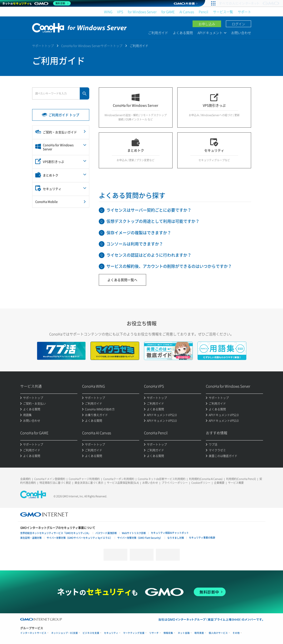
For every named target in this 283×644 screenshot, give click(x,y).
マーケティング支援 (134, 633)
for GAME (168, 12)
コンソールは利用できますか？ (135, 244)
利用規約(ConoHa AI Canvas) (206, 479)
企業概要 (219, 483)
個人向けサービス (218, 633)
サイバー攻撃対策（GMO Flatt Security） (140, 538)
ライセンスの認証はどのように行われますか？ (149, 255)
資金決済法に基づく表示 (89, 483)
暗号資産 (199, 633)
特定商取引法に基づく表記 (55, 483)
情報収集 (168, 633)
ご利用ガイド (158, 33)
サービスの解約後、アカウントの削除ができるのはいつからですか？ (169, 266)
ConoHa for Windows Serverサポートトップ (92, 46)
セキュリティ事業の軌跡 (202, 537)
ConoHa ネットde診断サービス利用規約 (162, 479)
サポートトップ (43, 46)
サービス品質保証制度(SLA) (123, 483)
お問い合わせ (241, 33)
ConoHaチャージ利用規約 (84, 479)
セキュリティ (111, 633)
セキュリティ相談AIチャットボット (170, 533)
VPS (120, 12)
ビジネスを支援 (91, 633)
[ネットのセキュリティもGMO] (37, 3)
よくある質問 (183, 33)
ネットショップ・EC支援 (65, 633)
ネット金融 (184, 633)
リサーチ (154, 633)
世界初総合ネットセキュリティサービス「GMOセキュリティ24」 (55, 533)
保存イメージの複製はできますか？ (139, 232)
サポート (244, 12)
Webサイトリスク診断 (134, 533)
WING (108, 12)
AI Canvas (187, 12)
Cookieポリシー (201, 483)
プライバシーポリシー (175, 483)
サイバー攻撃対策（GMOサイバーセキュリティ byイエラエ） (79, 538)
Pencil (204, 12)
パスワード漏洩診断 (106, 533)
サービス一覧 (223, 12)
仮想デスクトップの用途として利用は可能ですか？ (153, 221)
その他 (236, 633)
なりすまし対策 (176, 538)
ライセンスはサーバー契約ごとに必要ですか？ (149, 210)
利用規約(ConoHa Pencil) (241, 479)
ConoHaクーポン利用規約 (119, 479)
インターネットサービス (33, 633)
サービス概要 (236, 483)
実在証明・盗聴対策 (31, 538)
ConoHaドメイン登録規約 (50, 479)
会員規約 (25, 479)
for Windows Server (142, 12)
